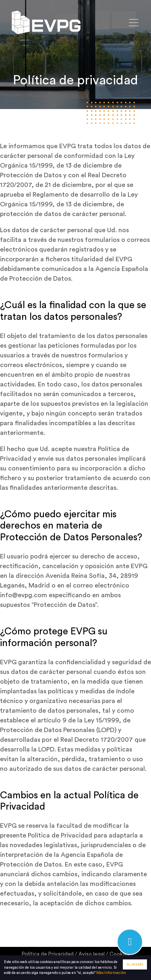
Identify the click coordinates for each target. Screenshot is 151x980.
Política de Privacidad (48, 954)
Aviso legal (92, 954)
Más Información (111, 973)
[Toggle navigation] (134, 23)
